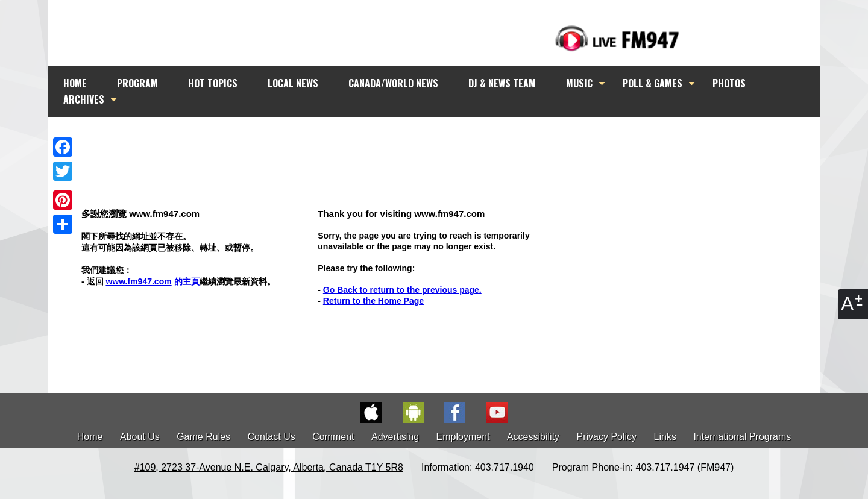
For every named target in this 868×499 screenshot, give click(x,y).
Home (90, 437)
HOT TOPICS (213, 83)
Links (665, 437)
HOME (75, 83)
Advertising (395, 437)
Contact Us (272, 437)
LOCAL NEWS (293, 83)
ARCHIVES (84, 99)
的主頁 (152, 281)
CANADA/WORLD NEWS (393, 83)
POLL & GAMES (653, 83)
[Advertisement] (445, 140)
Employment (463, 437)
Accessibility (533, 437)
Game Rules (203, 437)
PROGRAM (137, 83)
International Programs (742, 437)
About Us (140, 437)
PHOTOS (729, 83)
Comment (333, 437)
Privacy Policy (607, 437)
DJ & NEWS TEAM (502, 83)
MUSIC (579, 83)
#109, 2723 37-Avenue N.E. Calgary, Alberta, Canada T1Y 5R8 (269, 467)
